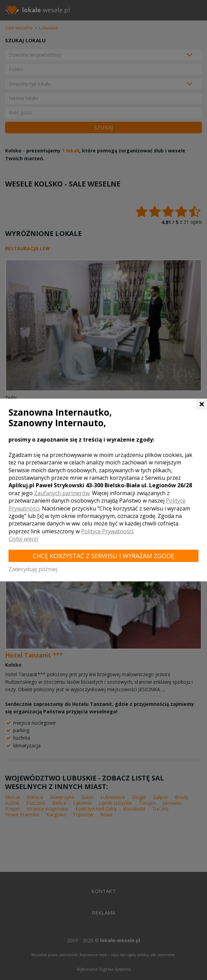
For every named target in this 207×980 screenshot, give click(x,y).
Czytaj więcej (23, 539)
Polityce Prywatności (107, 531)
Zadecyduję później (33, 569)
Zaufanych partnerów (62, 493)
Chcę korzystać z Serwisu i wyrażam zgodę (103, 556)
